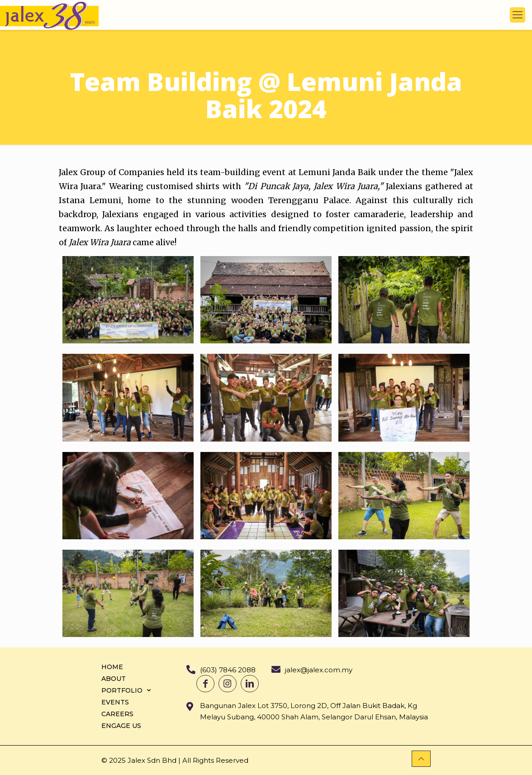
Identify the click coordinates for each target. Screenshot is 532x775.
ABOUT (114, 679)
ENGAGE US (121, 726)
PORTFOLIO (127, 690)
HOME (112, 667)
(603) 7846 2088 (228, 670)
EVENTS (115, 702)
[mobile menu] (518, 15)
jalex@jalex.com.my (319, 670)
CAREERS (117, 714)
